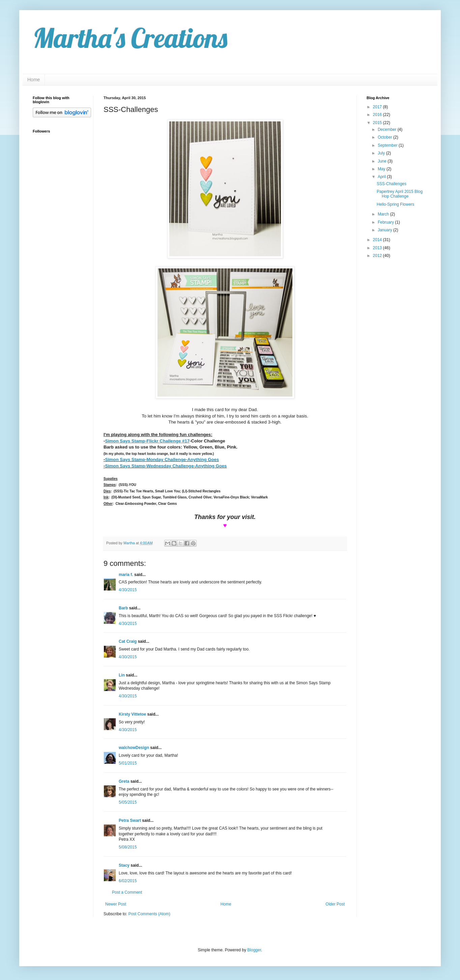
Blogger (254, 950)
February (386, 222)
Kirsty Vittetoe (132, 714)
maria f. (126, 575)
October (385, 137)
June (383, 161)
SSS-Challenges (392, 184)
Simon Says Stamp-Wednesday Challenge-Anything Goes (166, 466)
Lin (122, 675)
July (382, 153)
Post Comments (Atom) (149, 914)
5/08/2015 (128, 847)
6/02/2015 (128, 881)
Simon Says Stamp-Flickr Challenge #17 (147, 441)
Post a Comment (127, 892)
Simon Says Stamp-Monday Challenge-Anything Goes (162, 459)
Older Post (335, 904)
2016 (378, 115)
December (388, 129)
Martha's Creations (130, 38)
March (384, 214)
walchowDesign (134, 748)
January (385, 230)
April (382, 177)
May (382, 169)
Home (34, 80)
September (388, 145)
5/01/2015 (128, 763)
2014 (378, 240)
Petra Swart (130, 820)
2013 (378, 248)
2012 (378, 256)
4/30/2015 (128, 590)
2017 (378, 107)
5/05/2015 (128, 802)
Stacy (124, 865)
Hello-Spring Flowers (395, 204)
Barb (123, 608)
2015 (378, 123)
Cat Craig (128, 641)
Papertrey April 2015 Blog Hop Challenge (400, 194)
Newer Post (116, 904)
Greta (124, 781)
